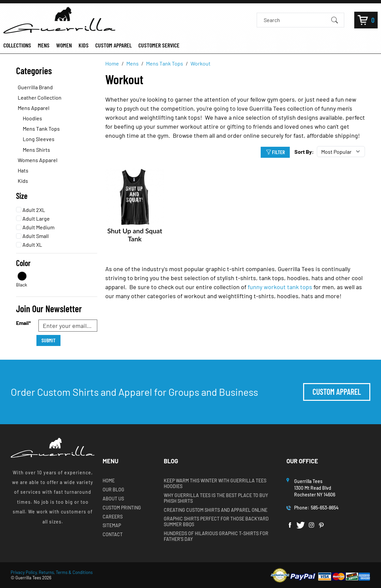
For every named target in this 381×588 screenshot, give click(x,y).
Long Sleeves (39, 139)
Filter (275, 152)
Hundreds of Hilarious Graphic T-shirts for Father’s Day (216, 536)
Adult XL (29, 245)
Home (109, 481)
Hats (23, 170)
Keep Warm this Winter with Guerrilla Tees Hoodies (215, 484)
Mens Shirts (36, 150)
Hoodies (32, 118)
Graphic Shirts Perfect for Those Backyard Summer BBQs (216, 522)
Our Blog (113, 490)
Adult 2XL (31, 210)
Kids (23, 181)
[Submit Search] (335, 20)
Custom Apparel (337, 392)
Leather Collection (40, 97)
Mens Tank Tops (41, 129)
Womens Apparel (38, 160)
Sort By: (304, 152)
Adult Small (32, 236)
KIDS (84, 45)
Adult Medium (35, 227)
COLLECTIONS (17, 45)
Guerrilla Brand (35, 87)
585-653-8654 (325, 508)
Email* (23, 323)
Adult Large (33, 218)
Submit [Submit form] (48, 340)
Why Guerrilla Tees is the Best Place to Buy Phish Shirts (216, 498)
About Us (113, 499)
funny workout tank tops (280, 287)
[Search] (295, 20)
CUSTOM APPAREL (113, 45)
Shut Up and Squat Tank (135, 235)
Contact (113, 535)
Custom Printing (122, 508)
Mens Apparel (34, 108)
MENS (44, 45)
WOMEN (64, 45)
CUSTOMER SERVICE (159, 45)
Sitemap (112, 525)
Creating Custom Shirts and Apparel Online (216, 510)
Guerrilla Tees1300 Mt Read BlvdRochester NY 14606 (315, 488)
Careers (113, 517)
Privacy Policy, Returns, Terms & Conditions (52, 572)
